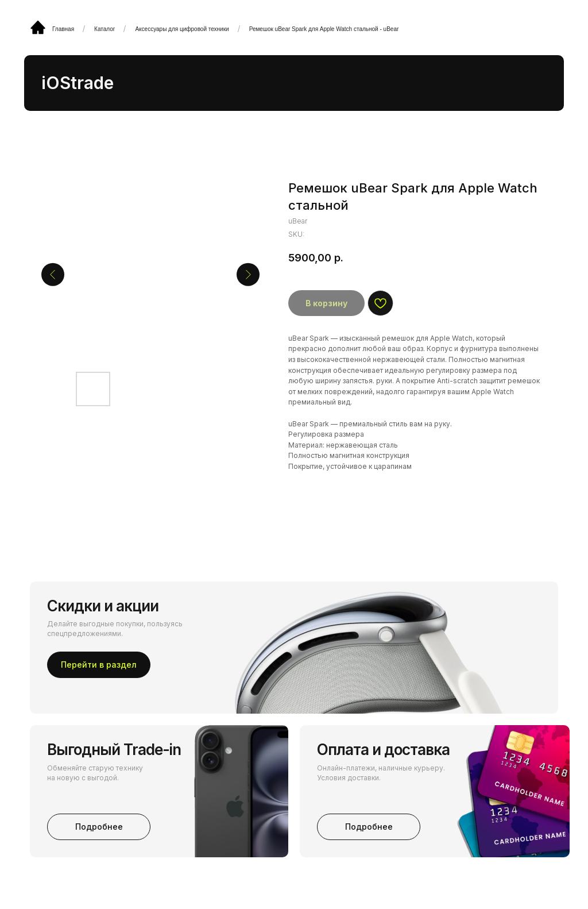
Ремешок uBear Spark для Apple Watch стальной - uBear (324, 29)
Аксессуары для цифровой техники (182, 29)
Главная (63, 29)
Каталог (105, 29)
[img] (38, 27)
